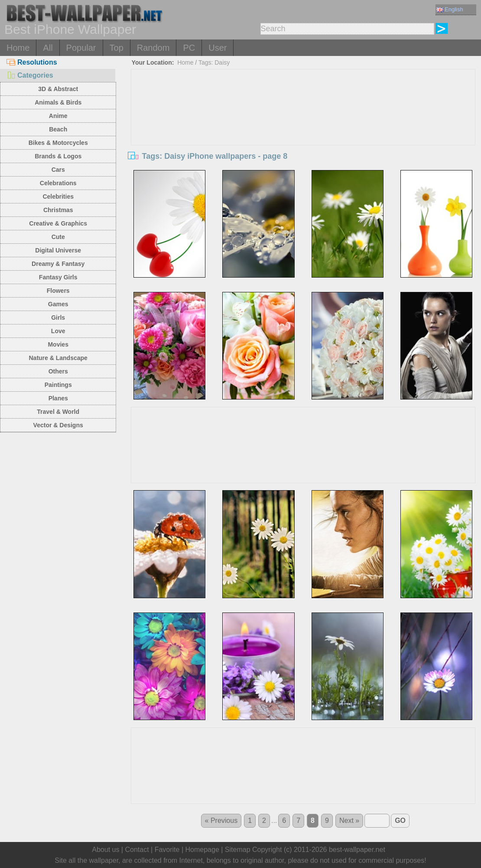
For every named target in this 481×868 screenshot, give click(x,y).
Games (58, 304)
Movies (58, 344)
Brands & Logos (58, 156)
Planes (58, 398)
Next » (349, 821)
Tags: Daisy (214, 62)
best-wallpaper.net (357, 850)
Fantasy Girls (58, 277)
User (218, 48)
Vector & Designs (58, 425)
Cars (58, 170)
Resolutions (32, 62)
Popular (81, 48)
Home (18, 48)
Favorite (167, 850)
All (48, 48)
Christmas (58, 210)
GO (400, 821)
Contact (137, 850)
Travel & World (58, 412)
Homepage (202, 850)
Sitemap (238, 850)
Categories (30, 75)
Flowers (58, 291)
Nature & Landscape (58, 358)
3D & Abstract (58, 89)
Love (58, 331)
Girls (58, 318)
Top (117, 48)
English (450, 9)
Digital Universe (58, 250)
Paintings (58, 385)
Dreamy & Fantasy (58, 264)
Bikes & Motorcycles (58, 143)
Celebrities (58, 197)
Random (153, 48)
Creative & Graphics (58, 223)
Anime (58, 116)
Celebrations (58, 183)
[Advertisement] (303, 134)
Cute (58, 237)
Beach (58, 129)
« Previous (221, 821)
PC (189, 48)
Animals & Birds (58, 102)
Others (58, 371)
